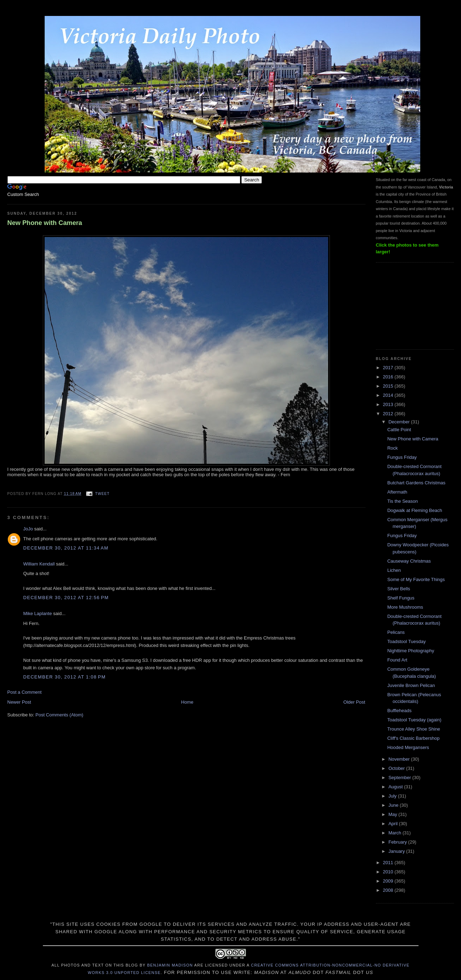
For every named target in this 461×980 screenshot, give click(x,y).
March (395, 833)
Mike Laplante (38, 613)
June (394, 805)
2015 (389, 386)
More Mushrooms (405, 607)
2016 (389, 377)
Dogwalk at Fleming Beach (415, 510)
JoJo (28, 529)
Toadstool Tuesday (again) (414, 720)
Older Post (354, 702)
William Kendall (39, 564)
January (397, 851)
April (394, 824)
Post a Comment (25, 692)
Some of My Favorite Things (416, 579)
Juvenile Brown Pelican (411, 685)
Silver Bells (399, 589)
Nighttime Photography (411, 651)
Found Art (397, 660)
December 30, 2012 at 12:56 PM (66, 598)
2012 (389, 414)
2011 (389, 863)
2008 (389, 890)
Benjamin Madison (170, 965)
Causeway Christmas (409, 561)
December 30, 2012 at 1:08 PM (65, 677)
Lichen (394, 570)
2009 (389, 881)
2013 (389, 404)
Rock (393, 448)
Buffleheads (399, 711)
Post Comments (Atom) (59, 715)
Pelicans (396, 632)
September (400, 778)
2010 (389, 872)
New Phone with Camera (45, 223)
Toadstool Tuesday (406, 641)
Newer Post (19, 702)
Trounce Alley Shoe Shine (414, 729)
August (396, 787)
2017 (389, 368)
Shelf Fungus (401, 598)
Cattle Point (399, 430)
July (393, 796)
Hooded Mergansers (408, 747)
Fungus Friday (402, 457)
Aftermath (397, 492)
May (393, 814)
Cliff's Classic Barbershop (413, 738)
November (400, 759)
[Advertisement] (411, 305)
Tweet (102, 494)
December (400, 422)
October (397, 768)
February (398, 842)
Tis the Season (403, 501)
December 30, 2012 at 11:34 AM (66, 548)
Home (187, 702)
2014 (389, 395)
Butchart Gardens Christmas (416, 483)
